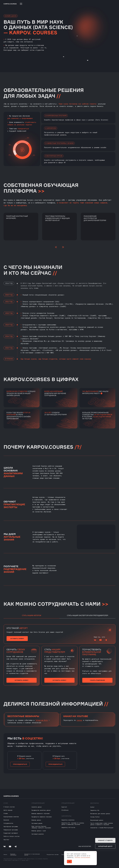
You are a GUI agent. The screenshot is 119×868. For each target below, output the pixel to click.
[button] (17, 639)
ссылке (79, 720)
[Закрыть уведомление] (95, 852)
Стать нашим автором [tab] (32, 615)
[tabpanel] (59, 635)
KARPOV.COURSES (10, 4)
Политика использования (82, 857)
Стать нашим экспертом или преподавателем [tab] (88, 615)
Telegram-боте (42, 720)
